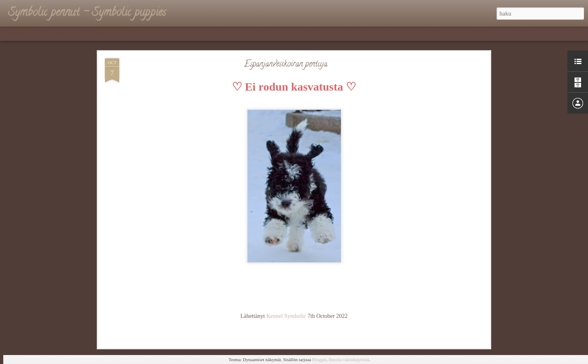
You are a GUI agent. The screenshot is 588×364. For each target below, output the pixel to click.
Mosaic (94, 33)
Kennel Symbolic (286, 316)
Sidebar (118, 33)
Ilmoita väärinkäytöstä (349, 360)
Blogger (319, 360)
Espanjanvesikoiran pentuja (286, 65)
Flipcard (38, 33)
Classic (13, 33)
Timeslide (176, 33)
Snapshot (146, 33)
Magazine (67, 33)
